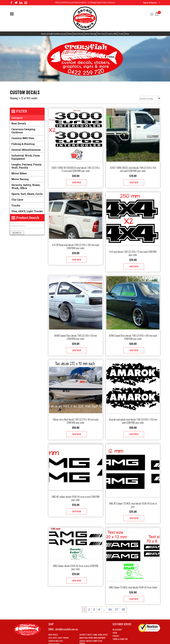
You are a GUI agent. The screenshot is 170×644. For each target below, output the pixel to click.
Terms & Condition (120, 624)
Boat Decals (78, 34)
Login (115, 618)
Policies (116, 621)
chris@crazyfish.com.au (67, 614)
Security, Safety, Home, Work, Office (26, 186)
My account (117, 614)
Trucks (121, 34)
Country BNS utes (23, 138)
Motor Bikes (19, 173)
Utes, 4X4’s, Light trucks (59, 623)
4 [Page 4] (99, 594)
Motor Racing (90, 34)
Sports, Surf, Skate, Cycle (27, 194)
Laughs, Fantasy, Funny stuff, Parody (27, 166)
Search (17, 233)
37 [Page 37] (117, 594)
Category (17, 118)
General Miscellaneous (26, 150)
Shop (127, 34)
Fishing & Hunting (23, 144)
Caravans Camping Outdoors (23, 131)
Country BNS (112, 34)
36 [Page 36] (110, 594)
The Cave (101, 34)
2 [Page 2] (89, 594)
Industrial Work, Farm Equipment (26, 157)
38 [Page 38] (123, 594)
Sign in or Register (150, 3)
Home (69, 34)
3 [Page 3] (94, 594)
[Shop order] (150, 98)
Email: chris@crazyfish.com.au (53, 34)
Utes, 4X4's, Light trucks (27, 211)
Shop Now (76, 180)
